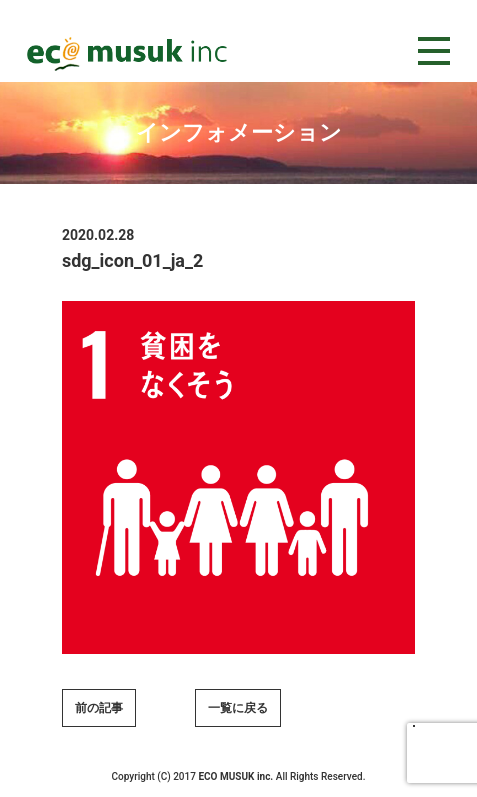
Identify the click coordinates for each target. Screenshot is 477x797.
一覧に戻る (238, 708)
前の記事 (99, 708)
